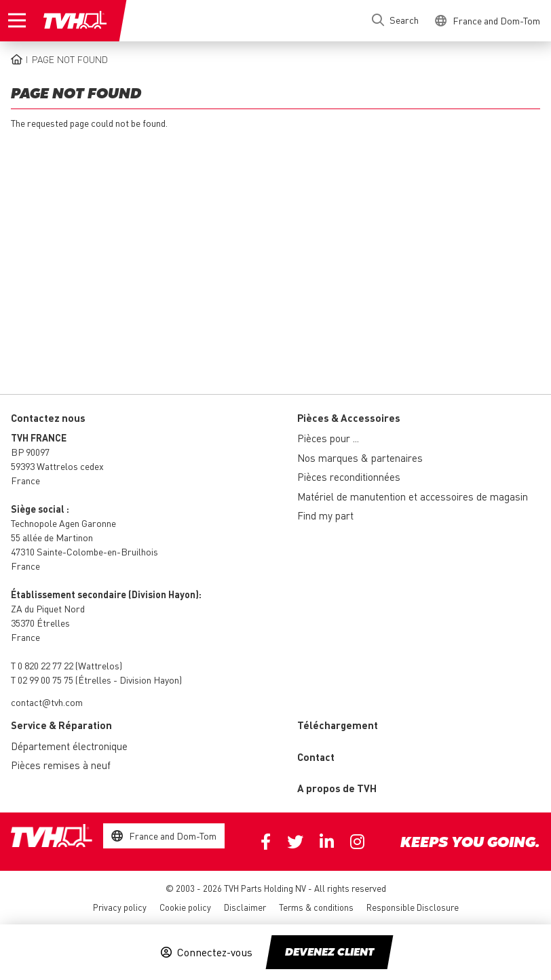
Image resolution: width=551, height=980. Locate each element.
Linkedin (327, 842)
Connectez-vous (215, 952)
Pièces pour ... (328, 438)
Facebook (266, 842)
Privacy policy (120, 907)
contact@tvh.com (47, 702)
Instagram (357, 842)
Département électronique (69, 746)
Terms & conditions (316, 907)
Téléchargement (338, 725)
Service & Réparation (61, 725)
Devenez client (329, 953)
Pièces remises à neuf (61, 765)
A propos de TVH (337, 788)
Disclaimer (245, 907)
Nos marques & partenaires (360, 458)
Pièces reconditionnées (349, 477)
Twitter (295, 842)
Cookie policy (185, 907)
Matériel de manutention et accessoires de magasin (413, 496)
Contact (316, 757)
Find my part (325, 515)
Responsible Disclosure (413, 907)
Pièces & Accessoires (349, 418)
